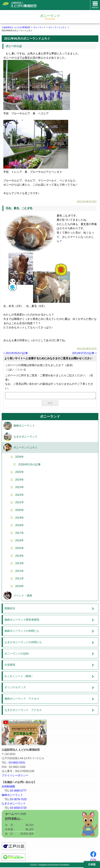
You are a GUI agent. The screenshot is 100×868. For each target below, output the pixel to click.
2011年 (19, 579)
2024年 (19, 480)
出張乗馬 (10, 665)
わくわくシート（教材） (19, 677)
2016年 (19, 541)
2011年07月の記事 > (84, 353)
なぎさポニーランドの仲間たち (23, 643)
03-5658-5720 (18, 808)
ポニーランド (39, 27)
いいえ (21, 369)
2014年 (19, 556)
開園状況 (10, 609)
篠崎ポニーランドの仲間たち (22, 632)
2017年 (19, 534)
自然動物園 (8, 787)
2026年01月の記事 (30, 465)
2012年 (19, 572)
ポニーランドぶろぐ (57, 27)
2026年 (19, 457)
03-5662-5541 (17, 763)
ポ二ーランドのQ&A (17, 654)
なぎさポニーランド (25, 437)
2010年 (19, 587)
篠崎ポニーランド (24, 426)
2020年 (19, 511)
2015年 (19, 549)
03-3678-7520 (18, 800)
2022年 (19, 496)
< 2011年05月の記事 (16, 353)
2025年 (19, 473)
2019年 (19, 518)
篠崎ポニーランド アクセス (22, 699)
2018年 (19, 526)
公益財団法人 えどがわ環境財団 (16, 27)
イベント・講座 (23, 596)
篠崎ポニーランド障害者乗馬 (22, 620)
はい (10, 369)
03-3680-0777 (18, 791)
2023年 (19, 488)
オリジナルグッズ (15, 688)
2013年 (19, 564)
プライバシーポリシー (15, 776)
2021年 (19, 503)
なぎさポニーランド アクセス (23, 711)
